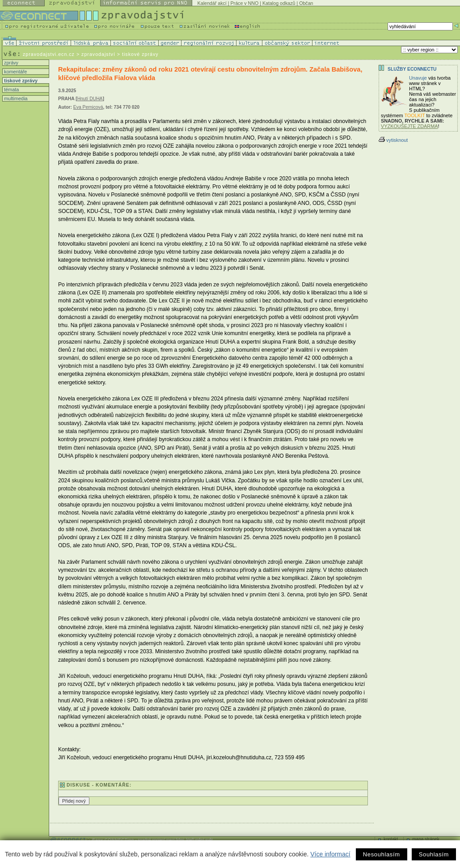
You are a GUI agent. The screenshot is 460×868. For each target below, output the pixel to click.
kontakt (391, 839)
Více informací (330, 854)
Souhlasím (434, 854)
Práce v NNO (244, 3)
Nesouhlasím (382, 854)
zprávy (11, 63)
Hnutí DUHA (90, 99)
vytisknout (393, 140)
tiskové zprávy (20, 81)
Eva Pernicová (88, 107)
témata (11, 89)
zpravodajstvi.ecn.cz (49, 54)
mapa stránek (426, 839)
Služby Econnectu (412, 69)
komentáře (15, 72)
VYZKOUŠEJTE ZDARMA (409, 126)
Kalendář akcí (212, 3)
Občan (306, 3)
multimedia (15, 98)
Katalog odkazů (279, 3)
